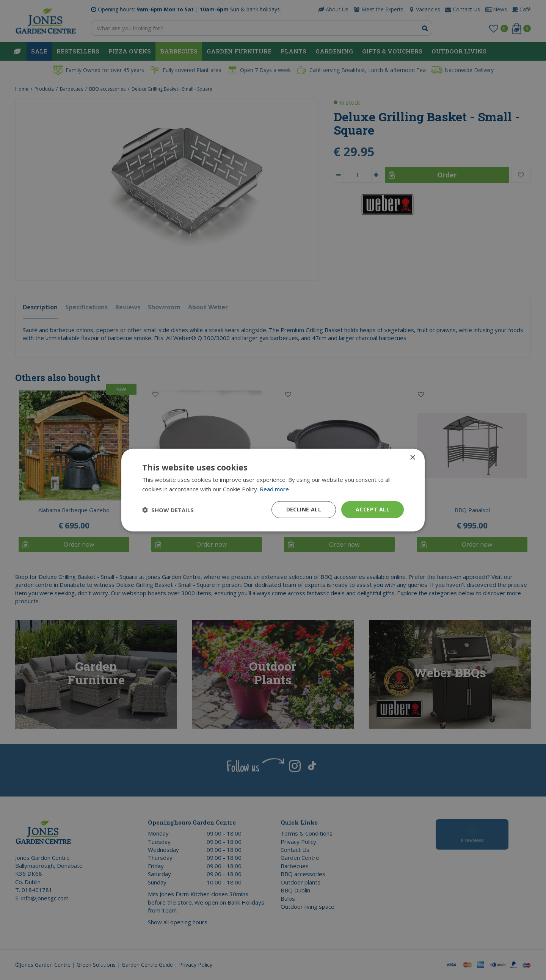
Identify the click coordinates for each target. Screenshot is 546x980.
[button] (168, 510)
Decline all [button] (304, 509)
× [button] (412, 457)
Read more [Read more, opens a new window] (274, 489)
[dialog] (273, 490)
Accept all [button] (373, 509)
